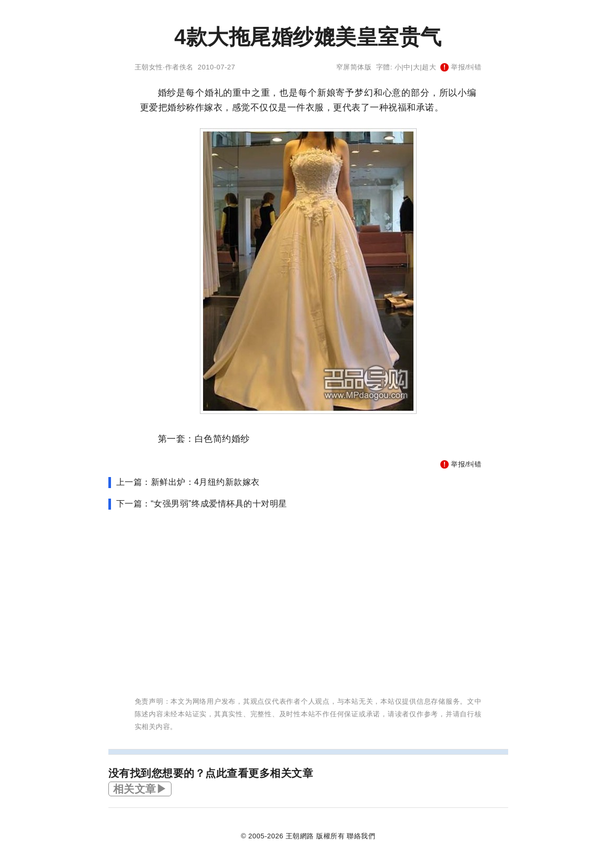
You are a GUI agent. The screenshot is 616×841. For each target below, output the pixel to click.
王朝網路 (300, 836)
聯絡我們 (361, 836)
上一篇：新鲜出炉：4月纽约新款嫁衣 (188, 482)
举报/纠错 (461, 67)
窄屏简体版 (354, 67)
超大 (429, 67)
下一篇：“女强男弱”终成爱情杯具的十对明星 (202, 504)
